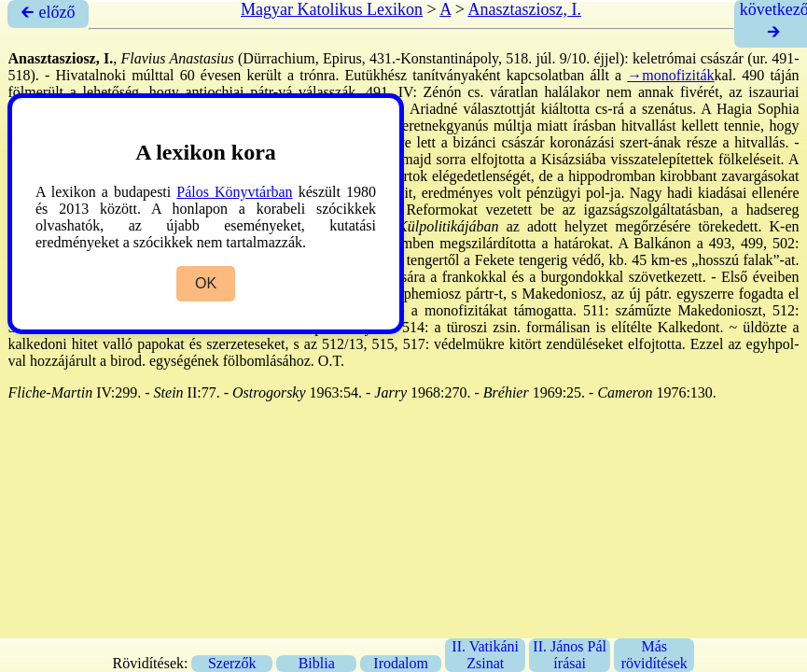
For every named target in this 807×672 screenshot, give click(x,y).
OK (206, 283)
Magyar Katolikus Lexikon (332, 9)
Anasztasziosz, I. (524, 9)
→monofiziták (670, 75)
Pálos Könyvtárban (234, 192)
